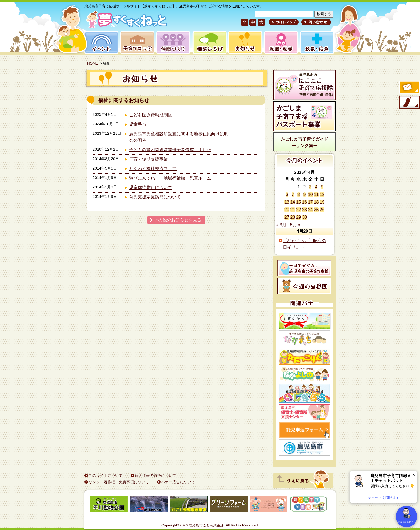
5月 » (295, 225)
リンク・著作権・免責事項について (119, 482)
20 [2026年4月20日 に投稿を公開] (287, 210)
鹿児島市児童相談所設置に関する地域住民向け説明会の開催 (179, 137)
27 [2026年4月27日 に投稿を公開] (287, 217)
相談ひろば (209, 43)
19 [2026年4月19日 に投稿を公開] (322, 202)
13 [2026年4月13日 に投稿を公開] (287, 202)
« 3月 (281, 225)
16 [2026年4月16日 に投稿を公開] (304, 202)
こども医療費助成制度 (151, 115)
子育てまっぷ (136, 43)
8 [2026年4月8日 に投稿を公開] (299, 195)
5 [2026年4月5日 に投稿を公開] (322, 187)
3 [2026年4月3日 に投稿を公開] (310, 187)
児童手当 (138, 124)
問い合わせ (315, 22)
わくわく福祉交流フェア (153, 169)
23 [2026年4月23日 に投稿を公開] (304, 210)
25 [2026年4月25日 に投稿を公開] (316, 210)
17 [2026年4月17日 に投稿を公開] (310, 202)
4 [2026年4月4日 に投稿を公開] (316, 187)
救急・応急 (317, 43)
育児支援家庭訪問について (155, 197)
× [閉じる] (414, 475)
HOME (93, 63)
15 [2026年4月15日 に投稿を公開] (299, 202)
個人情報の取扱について (155, 475)
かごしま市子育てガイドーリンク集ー (304, 142)
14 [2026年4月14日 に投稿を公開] (293, 202)
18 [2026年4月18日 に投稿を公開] (316, 202)
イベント (101, 43)
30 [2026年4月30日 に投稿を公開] (304, 217)
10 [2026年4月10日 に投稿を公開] (310, 195)
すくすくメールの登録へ (409, 88)
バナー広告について (178, 482)
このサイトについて (106, 475)
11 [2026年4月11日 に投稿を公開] (316, 195)
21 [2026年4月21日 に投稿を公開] (293, 210)
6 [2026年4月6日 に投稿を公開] (287, 195)
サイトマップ (284, 22)
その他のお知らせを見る (178, 220)
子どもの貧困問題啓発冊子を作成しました (170, 150)
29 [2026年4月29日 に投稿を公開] (299, 217)
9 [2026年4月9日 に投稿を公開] (305, 195)
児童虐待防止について (151, 188)
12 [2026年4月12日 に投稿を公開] (322, 195)
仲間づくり (173, 43)
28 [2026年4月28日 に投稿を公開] (293, 217)
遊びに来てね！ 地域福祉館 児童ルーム (170, 178)
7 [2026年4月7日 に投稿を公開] (293, 195)
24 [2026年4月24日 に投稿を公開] (310, 210)
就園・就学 (279, 43)
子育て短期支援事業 (148, 159)
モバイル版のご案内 (409, 103)
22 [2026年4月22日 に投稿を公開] (299, 210)
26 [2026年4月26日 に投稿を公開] (322, 210)
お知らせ (244, 43)
